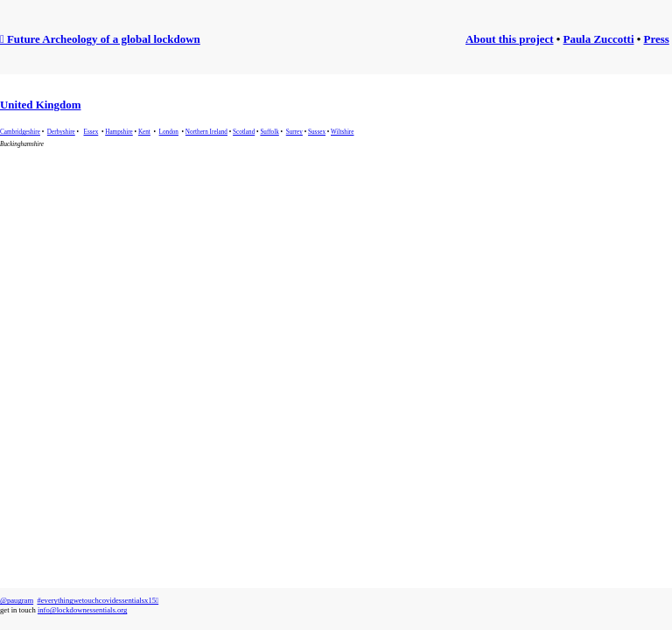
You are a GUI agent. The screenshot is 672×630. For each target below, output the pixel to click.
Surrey (294, 132)
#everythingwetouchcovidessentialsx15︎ (98, 600)
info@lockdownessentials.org (82, 610)
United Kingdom (41, 105)
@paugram (17, 600)
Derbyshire (61, 132)
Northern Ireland (206, 132)
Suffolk (269, 132)
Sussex (317, 132)
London (169, 132)
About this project (510, 39)
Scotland (244, 132)
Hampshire (119, 132)
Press (657, 39)
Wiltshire (342, 132)
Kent (144, 132)
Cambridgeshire (20, 132)
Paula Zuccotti (599, 39)
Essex (91, 132)
